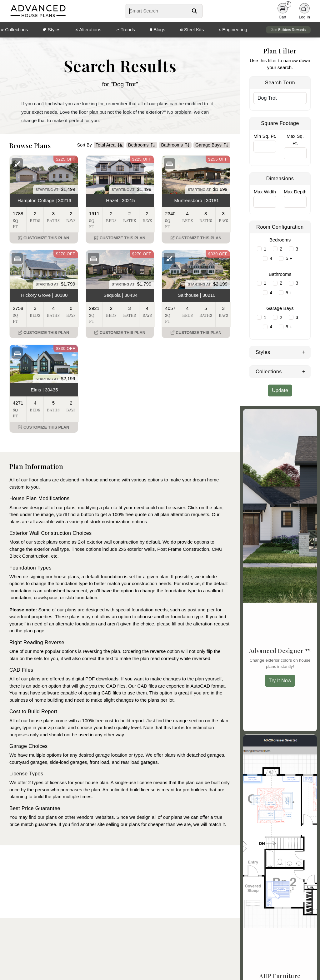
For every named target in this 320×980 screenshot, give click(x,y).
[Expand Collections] (304, 371)
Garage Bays (212, 145)
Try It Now (280, 681)
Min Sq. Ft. (265, 136)
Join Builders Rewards (288, 30)
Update (280, 390)
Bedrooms (142, 145)
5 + (289, 258)
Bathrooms (175, 145)
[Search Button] (194, 11)
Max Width (265, 192)
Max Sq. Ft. (295, 140)
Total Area (109, 145)
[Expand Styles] (304, 352)
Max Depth (295, 192)
